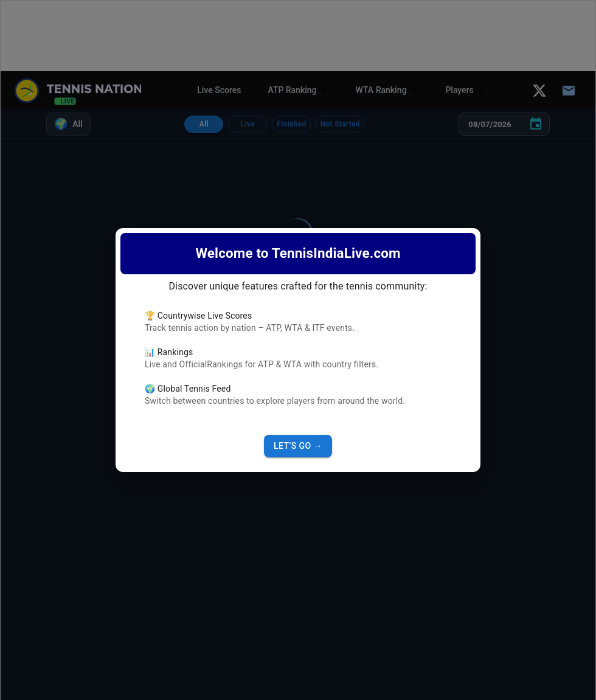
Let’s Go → (298, 446)
